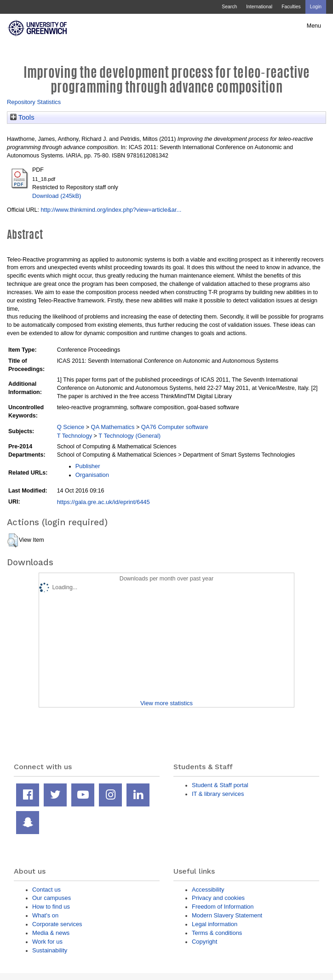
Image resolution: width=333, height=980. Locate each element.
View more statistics (166, 703)
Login (316, 7)
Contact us (46, 890)
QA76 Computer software (175, 427)
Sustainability (50, 950)
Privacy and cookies (218, 898)
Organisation (92, 475)
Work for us (47, 942)
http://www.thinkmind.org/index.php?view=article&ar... (111, 210)
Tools (22, 117)
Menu (314, 26)
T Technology (75, 436)
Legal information (215, 924)
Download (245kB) (57, 196)
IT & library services (218, 794)
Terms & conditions (217, 933)
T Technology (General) (129, 436)
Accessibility (208, 890)
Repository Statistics (34, 102)
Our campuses (52, 898)
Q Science (71, 427)
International (259, 7)
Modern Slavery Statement (227, 915)
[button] (13, 540)
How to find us (51, 907)
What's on (45, 915)
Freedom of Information (223, 907)
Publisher (88, 466)
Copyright (204, 942)
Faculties (291, 7)
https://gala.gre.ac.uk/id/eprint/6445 (103, 502)
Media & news (51, 933)
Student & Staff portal (220, 785)
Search (229, 7)
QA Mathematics (113, 427)
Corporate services (57, 924)
